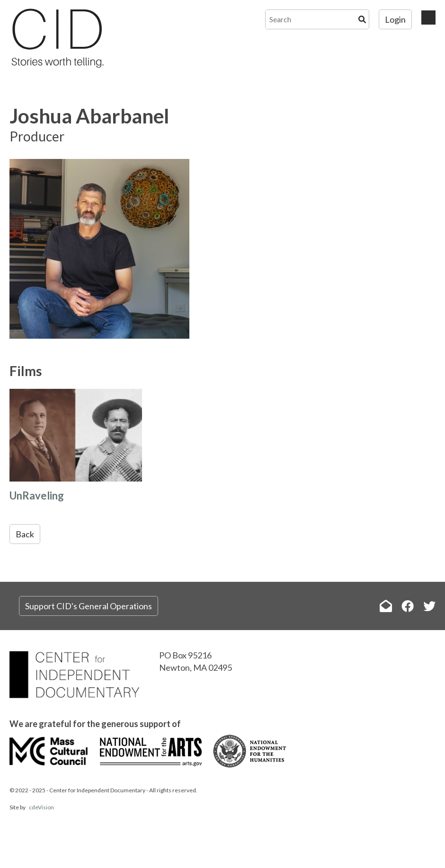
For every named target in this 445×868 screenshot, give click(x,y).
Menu (428, 18)
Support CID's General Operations (89, 606)
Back (25, 534)
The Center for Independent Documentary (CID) (57, 38)
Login (395, 19)
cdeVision (41, 807)
